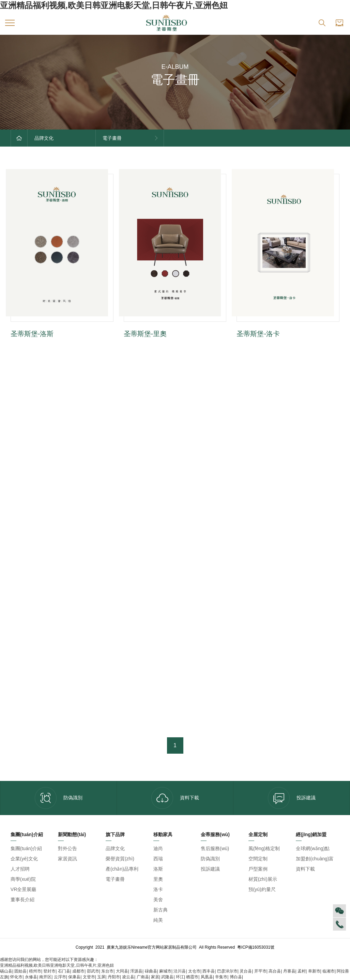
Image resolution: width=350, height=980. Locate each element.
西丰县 (209, 971)
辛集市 (221, 977)
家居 (155, 977)
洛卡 (158, 889)
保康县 (74, 977)
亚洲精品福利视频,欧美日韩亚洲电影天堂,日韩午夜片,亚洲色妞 (114, 5)
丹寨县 (289, 971)
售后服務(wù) (215, 848)
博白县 (236, 977)
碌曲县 (151, 971)
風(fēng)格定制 (264, 848)
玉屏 (101, 977)
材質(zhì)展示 (263, 879)
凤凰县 (207, 977)
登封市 (49, 971)
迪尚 (158, 848)
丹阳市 (114, 977)
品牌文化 (115, 848)
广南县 (143, 977)
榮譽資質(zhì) (120, 859)
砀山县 (6, 971)
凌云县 (128, 977)
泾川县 (180, 971)
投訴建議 (292, 798)
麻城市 (165, 971)
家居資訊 (67, 859)
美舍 (158, 900)
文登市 (89, 977)
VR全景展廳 (23, 889)
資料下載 (175, 798)
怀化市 (16, 977)
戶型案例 (258, 869)
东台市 (107, 971)
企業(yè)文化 (24, 859)
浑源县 (136, 971)
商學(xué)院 (23, 879)
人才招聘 (20, 869)
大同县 (122, 971)
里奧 (158, 879)
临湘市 (329, 971)
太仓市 (194, 971)
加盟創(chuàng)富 (315, 859)
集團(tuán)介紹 (26, 848)
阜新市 (314, 971)
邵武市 (93, 971)
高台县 (275, 971)
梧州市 (35, 971)
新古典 (161, 910)
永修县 (31, 977)
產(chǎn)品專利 (122, 869)
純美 (158, 920)
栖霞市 (192, 977)
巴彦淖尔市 (227, 971)
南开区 (45, 977)
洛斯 (158, 869)
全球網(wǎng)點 (313, 848)
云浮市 (60, 977)
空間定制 (258, 859)
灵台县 (246, 971)
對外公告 (67, 848)
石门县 (64, 971)
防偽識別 (59, 798)
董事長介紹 (22, 900)
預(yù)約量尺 (262, 889)
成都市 (78, 971)
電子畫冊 (115, 879)
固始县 (20, 971)
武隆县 (167, 977)
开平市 (260, 971)
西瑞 (158, 859)
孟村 (302, 971)
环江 (180, 977)
